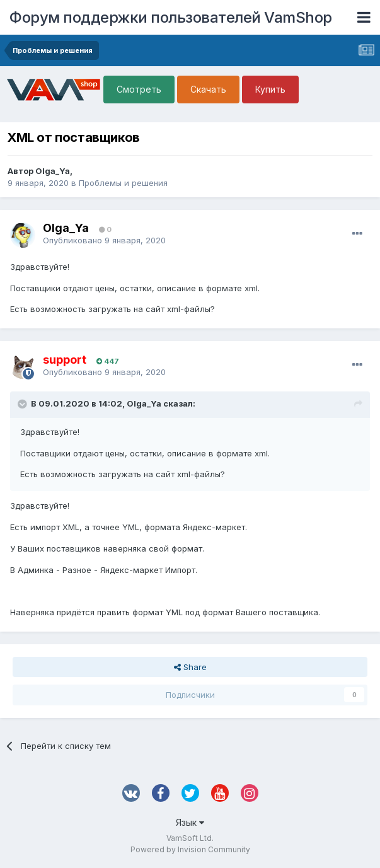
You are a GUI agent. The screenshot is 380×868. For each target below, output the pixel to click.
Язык (190, 822)
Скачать (208, 89)
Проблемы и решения (123, 183)
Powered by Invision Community (190, 849)
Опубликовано (104, 240)
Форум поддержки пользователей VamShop (171, 17)
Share (190, 667)
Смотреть (139, 89)
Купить (270, 89)
